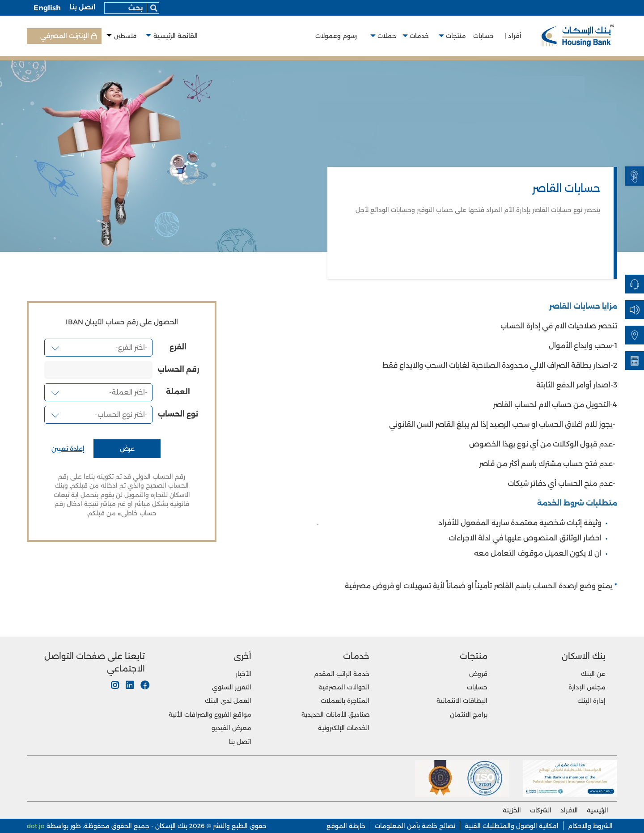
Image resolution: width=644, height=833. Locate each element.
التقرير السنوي (232, 687)
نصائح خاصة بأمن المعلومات (415, 826)
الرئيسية (597, 810)
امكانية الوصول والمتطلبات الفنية (512, 826)
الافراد (569, 810)
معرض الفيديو (231, 728)
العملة (178, 392)
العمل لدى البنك (228, 701)
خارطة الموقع (346, 826)
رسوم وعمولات (338, 36)
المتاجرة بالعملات (345, 701)
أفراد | (513, 36)
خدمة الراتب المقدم (342, 674)
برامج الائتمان (469, 714)
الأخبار (244, 674)
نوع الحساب (178, 414)
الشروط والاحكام (590, 826)
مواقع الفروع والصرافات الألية (210, 714)
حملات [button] (387, 36)
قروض (478, 674)
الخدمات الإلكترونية (344, 728)
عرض (127, 449)
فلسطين (125, 36)
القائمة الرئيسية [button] (176, 36)
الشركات (541, 810)
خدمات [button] (421, 36)
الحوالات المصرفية (344, 687)
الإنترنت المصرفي (65, 36)
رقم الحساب (178, 370)
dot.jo (36, 826)
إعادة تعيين (68, 449)
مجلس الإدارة (587, 687)
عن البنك (593, 674)
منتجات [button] (458, 36)
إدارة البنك (591, 701)
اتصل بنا (83, 7)
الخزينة (512, 810)
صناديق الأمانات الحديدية (335, 714)
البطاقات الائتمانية (462, 701)
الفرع (178, 347)
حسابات (485, 36)
